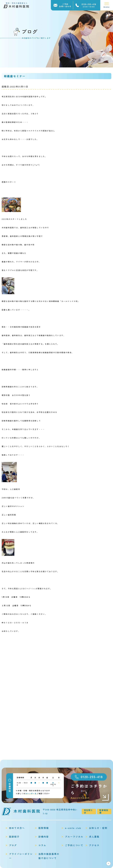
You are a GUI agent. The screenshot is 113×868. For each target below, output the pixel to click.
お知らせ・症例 (98, 828)
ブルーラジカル (74, 837)
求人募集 (94, 837)
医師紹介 (14, 837)
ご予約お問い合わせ (65, 5)
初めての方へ (17, 828)
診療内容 (44, 837)
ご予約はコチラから (90, 792)
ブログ (13, 845)
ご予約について (74, 845)
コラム (42, 845)
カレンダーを (31, 793)
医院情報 (44, 828)
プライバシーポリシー (21, 856)
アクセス (94, 845)
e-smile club (73, 828)
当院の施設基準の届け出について (49, 856)
